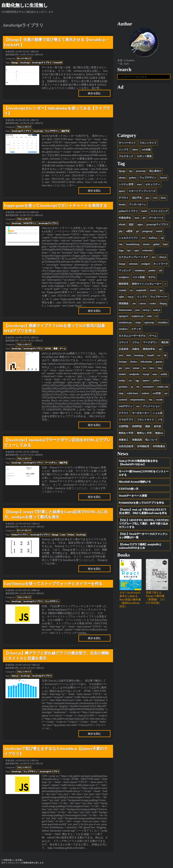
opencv (146, 382)
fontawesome (125, 311)
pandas (152, 272)
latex (152, 369)
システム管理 (126, 185)
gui (120, 369)
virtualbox (163, 324)
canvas (143, 305)
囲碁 (56, 348)
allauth (122, 226)
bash (137, 219)
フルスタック (126, 157)
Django (15, 63)
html (165, 245)
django (122, 172)
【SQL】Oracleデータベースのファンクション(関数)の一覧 (143, 537)
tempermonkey (138, 401)
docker (146, 245)
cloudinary (140, 272)
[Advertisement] (144, 113)
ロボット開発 (144, 157)
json (137, 311)
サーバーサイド (24, 58)
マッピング (125, 272)
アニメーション (151, 407)
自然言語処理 (126, 448)
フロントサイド (24, 127)
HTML (48, 348)
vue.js (130, 298)
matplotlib (141, 291)
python (132, 179)
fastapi (122, 265)
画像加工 (124, 441)
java (127, 369)
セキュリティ (153, 185)
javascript (141, 172)
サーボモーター (141, 414)
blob (128, 357)
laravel (164, 179)
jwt (144, 369)
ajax (147, 199)
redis (149, 317)
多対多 (158, 427)
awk (121, 357)
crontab (122, 291)
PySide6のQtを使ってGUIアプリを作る (141, 504)
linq (160, 369)
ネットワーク (161, 265)
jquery (122, 192)
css (131, 291)
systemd (123, 401)
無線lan (159, 434)
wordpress (124, 278)
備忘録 (165, 344)
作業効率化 (125, 219)
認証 (131, 226)
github (156, 245)
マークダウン (51, 463)
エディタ (136, 330)
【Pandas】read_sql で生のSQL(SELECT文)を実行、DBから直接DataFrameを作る (143, 513)
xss (138, 407)
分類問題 (124, 427)
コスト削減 (138, 278)
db (165, 357)
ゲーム (63, 348)
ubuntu (122, 179)
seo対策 (157, 394)
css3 (155, 199)
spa (161, 291)
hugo (121, 252)
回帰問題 (137, 427)
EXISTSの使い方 (129, 490)
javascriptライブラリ (157, 226)
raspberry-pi (138, 317)
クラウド (124, 414)
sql (162, 239)
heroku (122, 206)
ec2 (144, 239)
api (160, 350)
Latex (63, 535)
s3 (156, 317)
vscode (159, 401)
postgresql (147, 232)
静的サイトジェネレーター (147, 285)
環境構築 (124, 305)
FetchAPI (58, 63)
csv (159, 357)
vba (150, 401)
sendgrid (146, 265)
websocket (147, 252)
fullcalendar (146, 363)
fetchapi (123, 363)
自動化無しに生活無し (25, 5)
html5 (144, 212)
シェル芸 (158, 414)
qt (132, 388)
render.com (163, 388)
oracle (153, 291)
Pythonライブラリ (20, 535)
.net (134, 305)
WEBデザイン (30, 223)
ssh (160, 272)
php (121, 232)
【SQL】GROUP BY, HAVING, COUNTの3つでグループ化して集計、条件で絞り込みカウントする (144, 525)
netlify (164, 375)
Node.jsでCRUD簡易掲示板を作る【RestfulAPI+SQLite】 (138, 464)
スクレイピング (159, 212)
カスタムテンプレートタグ (133, 258)
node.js (157, 311)
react (139, 185)
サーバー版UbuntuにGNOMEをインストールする (144, 474)
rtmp (121, 394)
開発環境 (124, 285)
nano (155, 375)
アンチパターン (138, 206)
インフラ (124, 151)
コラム (136, 344)
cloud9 (150, 357)
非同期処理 (143, 448)
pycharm (123, 388)
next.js (146, 311)
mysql (146, 375)
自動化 (136, 350)
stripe (138, 324)
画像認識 (137, 441)
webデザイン (126, 407)
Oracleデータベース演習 (133, 497)
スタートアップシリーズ (142, 192)
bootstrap (139, 357)
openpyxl (123, 317)
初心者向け (155, 172)
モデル (152, 278)
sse (166, 394)
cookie (153, 305)
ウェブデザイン (52, 131)
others (135, 151)
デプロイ (124, 199)
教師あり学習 (126, 434)
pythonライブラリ (128, 212)
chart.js (15, 676)
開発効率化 (149, 350)
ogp (137, 382)
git (137, 232)
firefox (134, 363)
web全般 (146, 151)
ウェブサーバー (159, 298)
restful (159, 232)
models (122, 375)
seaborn (145, 394)
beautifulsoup (133, 245)
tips (131, 172)
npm (137, 252)
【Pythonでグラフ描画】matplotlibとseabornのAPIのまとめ (140, 547)
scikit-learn (132, 394)
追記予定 (65, 131)
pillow (156, 382)
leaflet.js (153, 239)
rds (138, 388)
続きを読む (94, 93)
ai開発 (129, 232)
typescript (149, 324)
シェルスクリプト (128, 239)
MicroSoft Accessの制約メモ (135, 483)
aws (154, 258)
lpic (129, 252)
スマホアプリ (126, 421)
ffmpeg (163, 305)
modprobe (134, 375)
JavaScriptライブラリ (42, 63)
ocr (130, 382)
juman (136, 369)
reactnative (148, 388)
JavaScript (25, 63)
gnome (159, 363)
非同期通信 (159, 448)
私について (151, 441)
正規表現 (124, 350)
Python (71, 535)
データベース (156, 219)
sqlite (121, 298)
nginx (140, 226)
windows (123, 330)
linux (163, 199)
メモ (160, 421)
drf (144, 219)
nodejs (122, 382)
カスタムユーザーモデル (132, 337)
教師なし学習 (144, 434)
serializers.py (125, 324)
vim (121, 245)
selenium (133, 265)
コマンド (124, 344)
